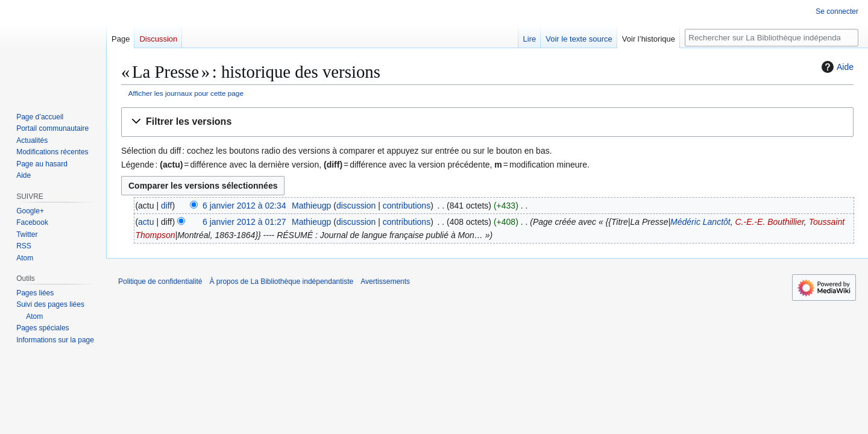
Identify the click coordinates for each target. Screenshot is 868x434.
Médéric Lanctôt (700, 222)
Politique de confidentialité (160, 281)
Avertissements (385, 281)
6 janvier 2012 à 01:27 (244, 222)
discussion (356, 206)
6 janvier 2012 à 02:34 (244, 206)
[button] (487, 122)
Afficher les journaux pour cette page (186, 93)
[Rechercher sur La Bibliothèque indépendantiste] (772, 38)
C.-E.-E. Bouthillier (769, 222)
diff (166, 206)
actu (146, 222)
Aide (836, 67)
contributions (407, 206)
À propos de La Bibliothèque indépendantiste (281, 281)
